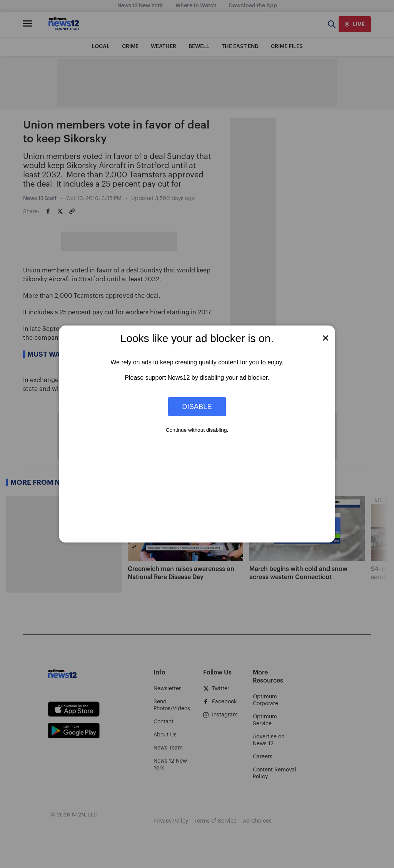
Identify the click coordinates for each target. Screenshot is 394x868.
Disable (197, 406)
